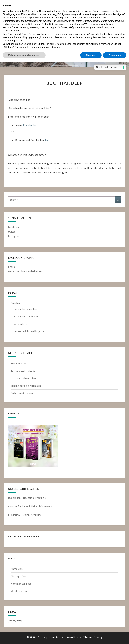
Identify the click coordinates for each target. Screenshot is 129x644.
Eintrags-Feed (19, 576)
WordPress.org (19, 591)
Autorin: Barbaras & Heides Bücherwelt (30, 506)
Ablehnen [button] (91, 55)
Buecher (15, 303)
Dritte (74, 18)
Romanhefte (21, 324)
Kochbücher (30, 125)
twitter (12, 232)
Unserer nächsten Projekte (29, 331)
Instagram (14, 236)
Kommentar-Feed (21, 584)
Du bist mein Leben (22, 393)
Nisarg (98, 637)
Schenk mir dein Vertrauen (26, 386)
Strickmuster (18, 363)
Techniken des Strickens (25, 371)
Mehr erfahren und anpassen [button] (24, 55)
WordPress (74, 637)
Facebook (14, 227)
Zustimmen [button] (115, 55)
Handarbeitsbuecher (25, 309)
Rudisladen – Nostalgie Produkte (27, 498)
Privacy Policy (16, 621)
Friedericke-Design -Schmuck (25, 515)
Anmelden (17, 569)
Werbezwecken (92, 24)
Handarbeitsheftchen (26, 316)
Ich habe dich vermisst (24, 378)
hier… (49, 140)
